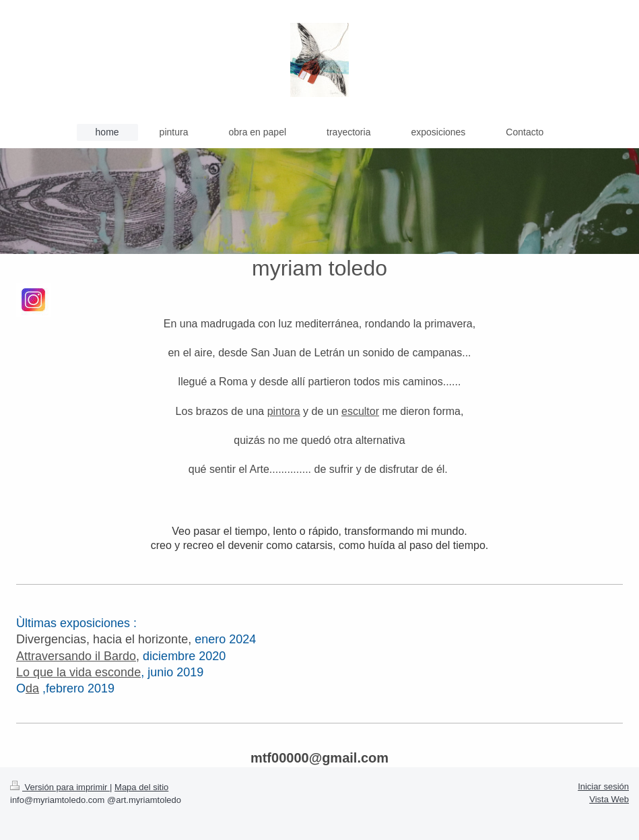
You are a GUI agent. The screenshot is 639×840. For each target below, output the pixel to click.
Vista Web (609, 799)
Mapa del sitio (141, 787)
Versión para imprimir (60, 787)
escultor (360, 411)
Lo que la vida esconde (78, 672)
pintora (284, 411)
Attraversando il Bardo (76, 656)
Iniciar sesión (603, 786)
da (32, 688)
